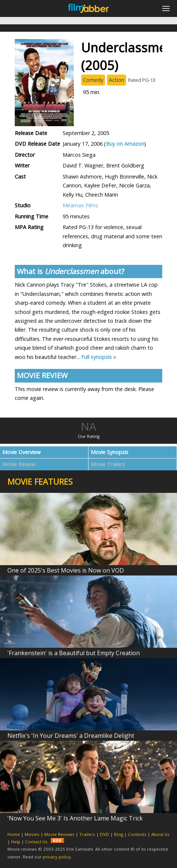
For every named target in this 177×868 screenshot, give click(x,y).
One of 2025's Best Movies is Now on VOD (66, 570)
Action (117, 80)
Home (14, 834)
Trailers (87, 834)
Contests (137, 834)
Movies (32, 834)
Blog (119, 834)
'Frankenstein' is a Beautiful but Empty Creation (74, 653)
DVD (105, 834)
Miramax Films (80, 205)
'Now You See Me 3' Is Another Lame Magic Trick (75, 818)
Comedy (93, 80)
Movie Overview (21, 452)
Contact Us (36, 842)
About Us (160, 834)
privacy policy (57, 857)
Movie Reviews (59, 834)
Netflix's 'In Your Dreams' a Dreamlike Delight (71, 736)
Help (16, 842)
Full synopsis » (99, 357)
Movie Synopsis (110, 452)
